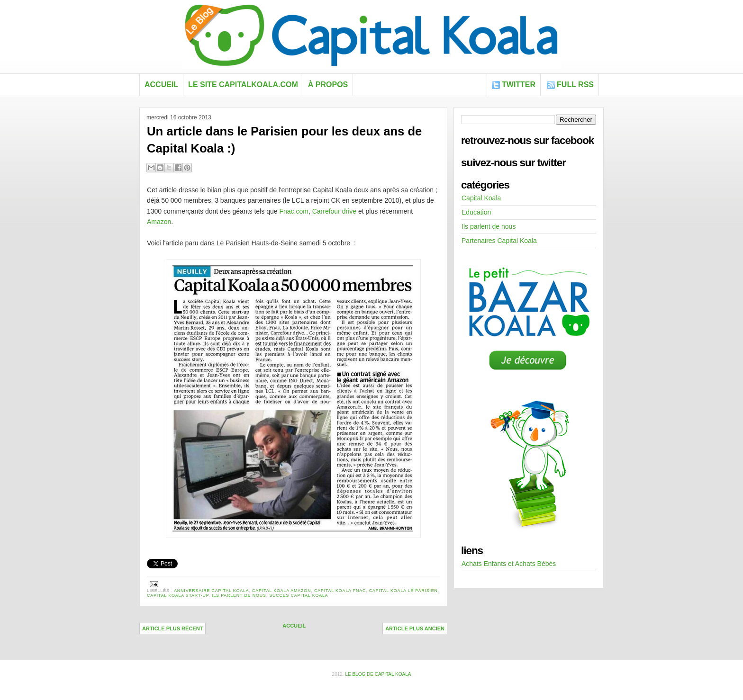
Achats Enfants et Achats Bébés (509, 564)
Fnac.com (294, 211)
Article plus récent (172, 628)
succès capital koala (299, 595)
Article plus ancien (415, 628)
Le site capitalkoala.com (243, 85)
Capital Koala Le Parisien (403, 591)
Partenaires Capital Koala (499, 241)
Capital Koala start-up (178, 595)
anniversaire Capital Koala (211, 591)
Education (476, 212)
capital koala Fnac (340, 591)
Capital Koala (481, 198)
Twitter (519, 85)
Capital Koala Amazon (281, 591)
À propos (328, 85)
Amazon (159, 222)
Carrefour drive (334, 211)
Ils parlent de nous (239, 595)
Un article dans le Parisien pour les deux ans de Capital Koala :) (284, 140)
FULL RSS (575, 85)
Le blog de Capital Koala (378, 674)
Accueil (161, 85)
